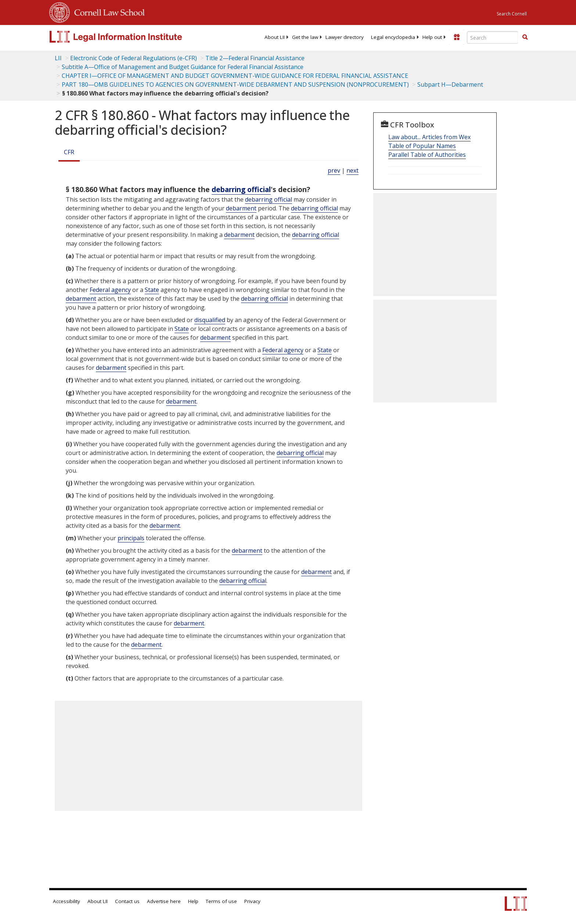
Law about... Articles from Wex (429, 137)
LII (58, 58)
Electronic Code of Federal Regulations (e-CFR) (134, 58)
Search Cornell (512, 14)
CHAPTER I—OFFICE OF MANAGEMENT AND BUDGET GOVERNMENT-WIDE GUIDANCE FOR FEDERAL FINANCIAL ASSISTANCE (235, 76)
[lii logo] (132, 37)
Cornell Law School (107, 11)
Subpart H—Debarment (450, 84)
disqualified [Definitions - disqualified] (210, 320)
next (352, 170)
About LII (275, 37)
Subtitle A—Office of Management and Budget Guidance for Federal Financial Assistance (183, 67)
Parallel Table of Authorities (427, 155)
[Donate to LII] (457, 37)
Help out (432, 37)
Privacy (252, 901)
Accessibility (66, 901)
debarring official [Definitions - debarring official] (241, 189)
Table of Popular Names (422, 146)
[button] (525, 37)
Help (193, 901)
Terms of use (221, 901)
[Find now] (525, 37)
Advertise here (164, 901)
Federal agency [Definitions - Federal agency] (110, 290)
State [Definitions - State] (152, 290)
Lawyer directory (345, 37)
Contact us (127, 901)
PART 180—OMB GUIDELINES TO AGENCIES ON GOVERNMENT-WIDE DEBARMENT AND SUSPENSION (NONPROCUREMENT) (235, 84)
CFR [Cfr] (69, 152)
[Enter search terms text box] (493, 37)
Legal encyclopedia (393, 37)
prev (334, 170)
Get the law (305, 37)
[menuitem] (275, 37)
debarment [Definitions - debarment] (241, 208)
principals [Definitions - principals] (131, 538)
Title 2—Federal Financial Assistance (255, 58)
